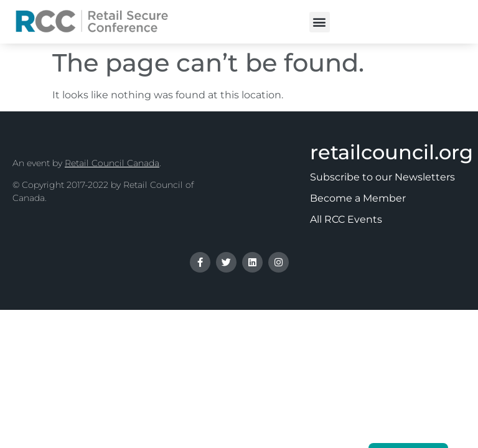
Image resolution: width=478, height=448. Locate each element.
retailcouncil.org (391, 152)
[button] (320, 22)
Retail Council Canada (112, 163)
